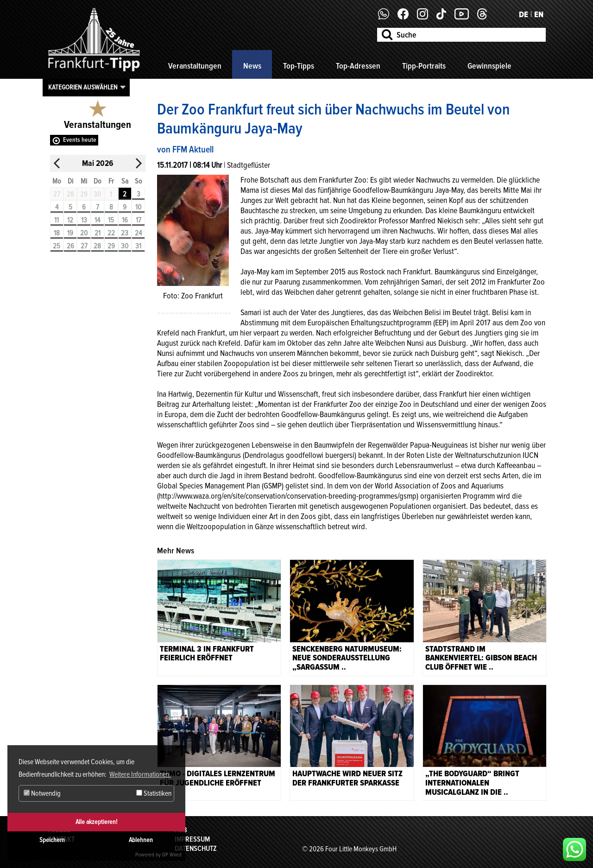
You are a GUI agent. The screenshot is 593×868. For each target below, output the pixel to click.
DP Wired (172, 855)
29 (111, 246)
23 (125, 233)
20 (84, 233)
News (252, 66)
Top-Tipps (299, 66)
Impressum (192, 839)
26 (70, 246)
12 (70, 220)
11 (57, 220)
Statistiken (154, 793)
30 (125, 246)
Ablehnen (141, 840)
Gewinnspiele (489, 66)
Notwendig (42, 793)
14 (97, 220)
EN (539, 14)
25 (57, 246)
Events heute (80, 140)
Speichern (52, 840)
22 (111, 233)
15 (111, 220)
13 (84, 220)
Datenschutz (196, 849)
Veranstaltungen (195, 66)
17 (139, 220)
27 (84, 246)
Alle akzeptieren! (96, 822)
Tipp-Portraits (424, 66)
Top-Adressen (358, 66)
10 (138, 207)
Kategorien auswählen (83, 87)
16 (125, 220)
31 (138, 246)
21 (98, 233)
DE (524, 14)
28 (97, 246)
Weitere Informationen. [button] (140, 774)
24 (138, 233)
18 (57, 233)
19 (70, 233)
